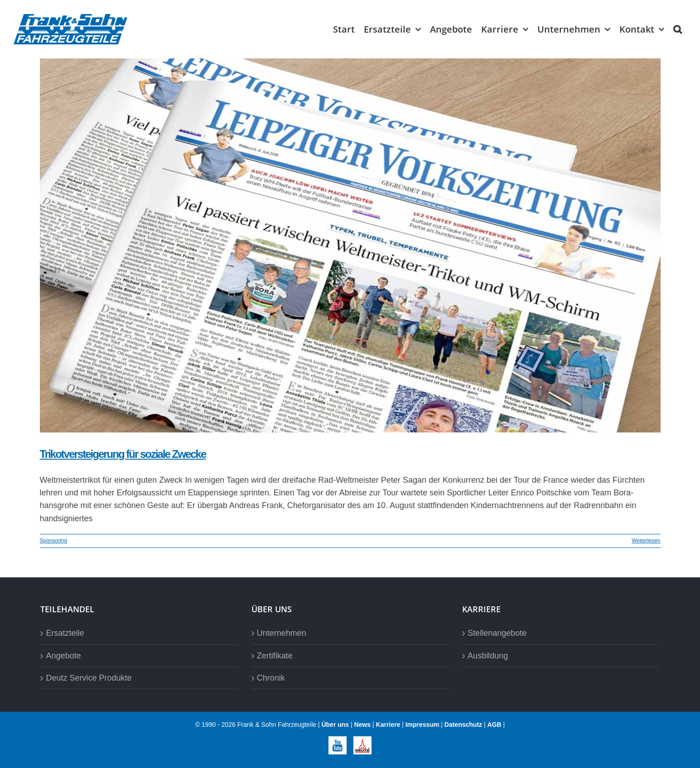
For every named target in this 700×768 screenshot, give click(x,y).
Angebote (63, 656)
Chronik (271, 678)
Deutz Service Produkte (89, 678)
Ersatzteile (65, 633)
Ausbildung (488, 656)
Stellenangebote (497, 633)
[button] (678, 29)
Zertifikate (275, 656)
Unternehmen (282, 633)
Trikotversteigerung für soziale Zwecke (123, 454)
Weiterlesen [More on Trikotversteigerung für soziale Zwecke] (646, 541)
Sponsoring (54, 541)
